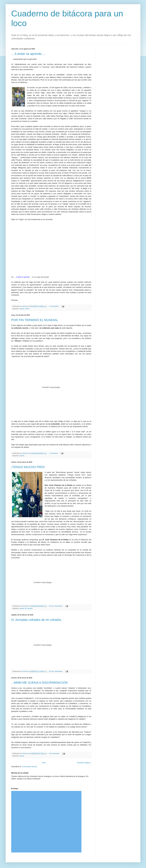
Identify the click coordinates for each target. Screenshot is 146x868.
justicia (22, 309)
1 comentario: (54, 453)
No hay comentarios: (56, 606)
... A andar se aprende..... (28, 54)
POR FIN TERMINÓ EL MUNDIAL (35, 320)
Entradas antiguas (84, 763)
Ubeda (27, 309)
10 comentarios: (55, 753)
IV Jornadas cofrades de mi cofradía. (36, 620)
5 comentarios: (54, 306)
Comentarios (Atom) (29, 767)
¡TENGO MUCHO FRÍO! (28, 467)
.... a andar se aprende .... (23, 277)
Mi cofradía (29, 608)
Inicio (44, 763)
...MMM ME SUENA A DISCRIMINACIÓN (39, 683)
